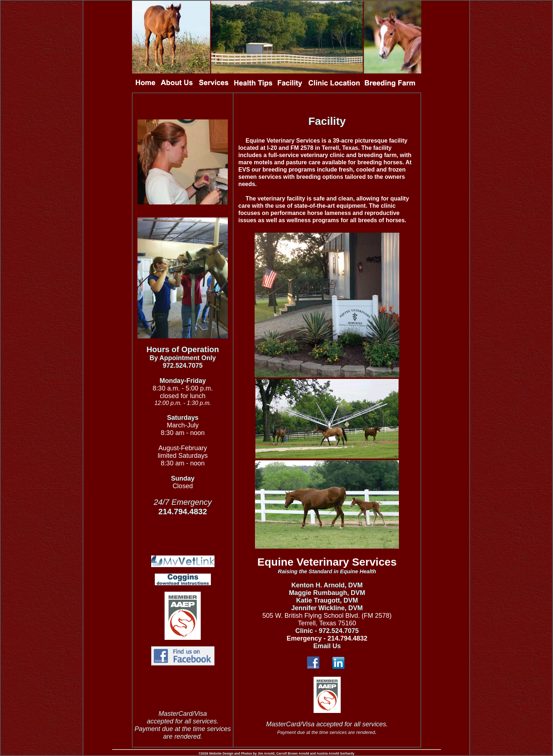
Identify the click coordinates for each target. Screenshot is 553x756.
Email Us (327, 646)
